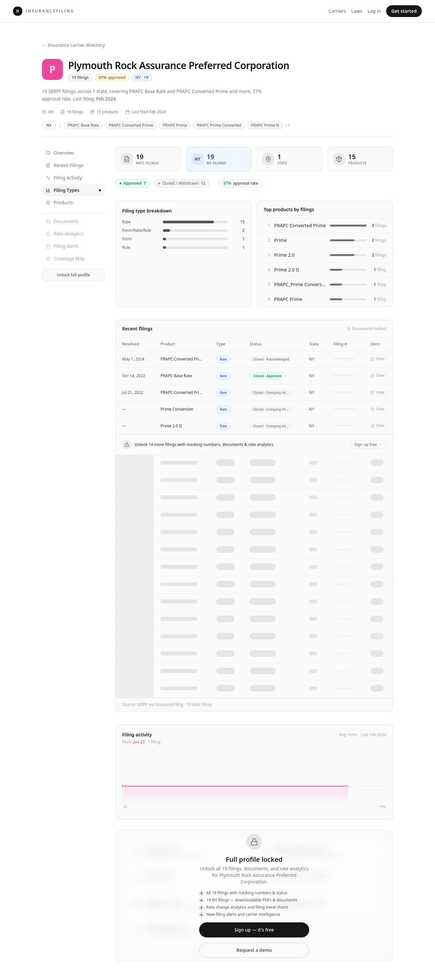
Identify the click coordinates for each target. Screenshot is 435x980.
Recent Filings (65, 165)
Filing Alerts (62, 246)
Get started (404, 11)
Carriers (337, 11)
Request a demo (254, 950)
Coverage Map (65, 259)
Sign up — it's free (254, 930)
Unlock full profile (73, 275)
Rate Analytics (65, 234)
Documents (62, 221)
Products (59, 203)
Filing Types (73, 190)
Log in (374, 11)
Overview (60, 153)
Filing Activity (64, 178)
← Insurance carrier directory (74, 45)
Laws (357, 11)
